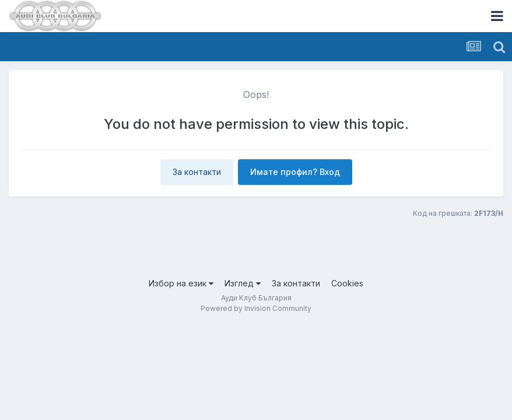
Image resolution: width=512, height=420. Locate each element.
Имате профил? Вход (295, 172)
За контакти (197, 172)
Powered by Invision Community (256, 308)
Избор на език (181, 283)
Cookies (347, 283)
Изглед (243, 283)
